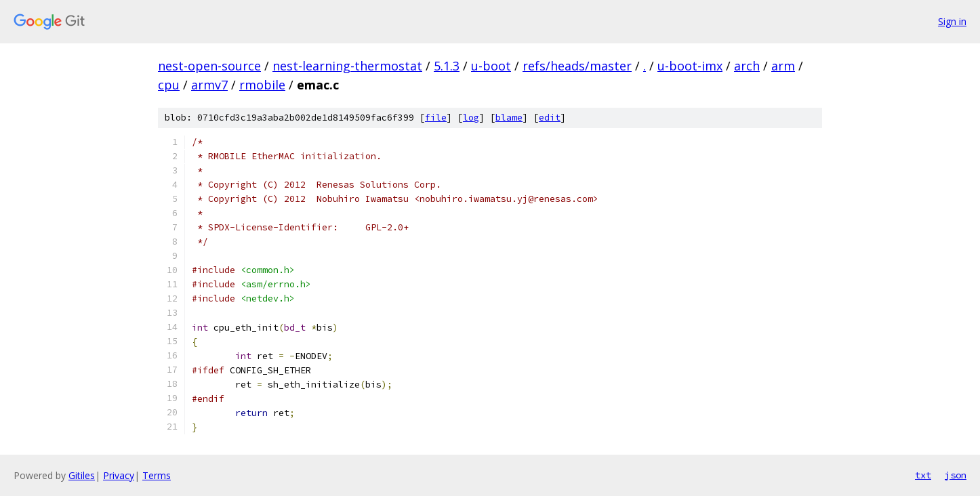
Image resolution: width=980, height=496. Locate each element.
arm (783, 66)
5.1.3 (447, 66)
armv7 (209, 85)
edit (550, 118)
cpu (169, 85)
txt (923, 475)
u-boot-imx (690, 66)
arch (747, 66)
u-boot (491, 66)
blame (509, 118)
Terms (157, 475)
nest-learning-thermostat (347, 66)
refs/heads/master (577, 66)
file (436, 118)
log (471, 118)
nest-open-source (209, 66)
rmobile (262, 85)
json (956, 475)
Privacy (119, 475)
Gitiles (82, 475)
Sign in (952, 21)
